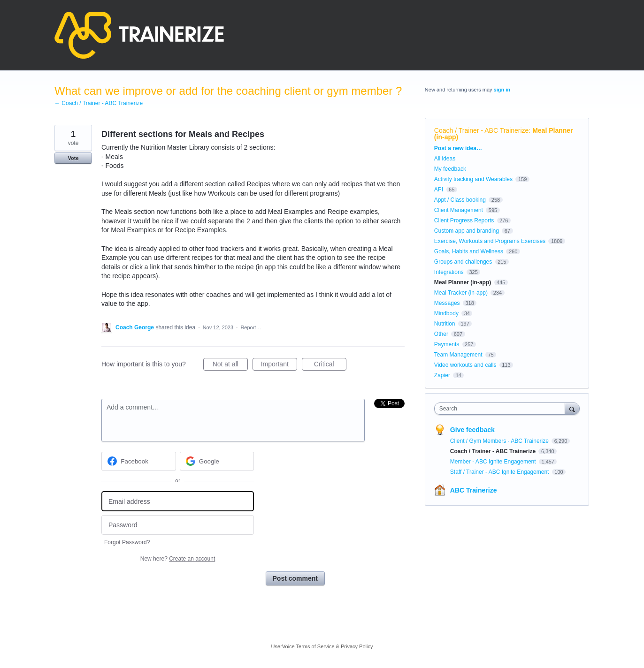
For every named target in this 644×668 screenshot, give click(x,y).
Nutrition (445, 324)
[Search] (572, 408)
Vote (73, 158)
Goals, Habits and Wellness (469, 251)
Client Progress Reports (464, 220)
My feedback (450, 169)
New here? (178, 559)
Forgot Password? (127, 542)
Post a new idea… (458, 148)
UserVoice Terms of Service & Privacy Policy (322, 646)
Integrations (449, 272)
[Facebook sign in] (139, 461)
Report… (251, 327)
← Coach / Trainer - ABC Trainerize (99, 103)
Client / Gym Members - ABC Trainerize (500, 441)
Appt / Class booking (460, 200)
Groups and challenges (463, 262)
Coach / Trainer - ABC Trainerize (482, 130)
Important (279, 365)
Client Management (459, 210)
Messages (447, 303)
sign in (502, 90)
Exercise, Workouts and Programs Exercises (490, 241)
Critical (330, 365)
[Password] (178, 525)
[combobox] (502, 409)
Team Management (458, 355)
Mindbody (446, 313)
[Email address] (178, 501)
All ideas (445, 159)
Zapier (442, 375)
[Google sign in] (217, 461)
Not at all (230, 365)
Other (441, 334)
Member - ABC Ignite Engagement (494, 462)
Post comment (295, 578)
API (439, 190)
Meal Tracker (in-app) (461, 293)
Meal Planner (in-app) (463, 282)
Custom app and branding (467, 231)
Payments (447, 344)
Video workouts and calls (465, 365)
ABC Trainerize (474, 490)
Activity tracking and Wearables (473, 179)
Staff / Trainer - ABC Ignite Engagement (500, 472)
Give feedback (472, 430)
